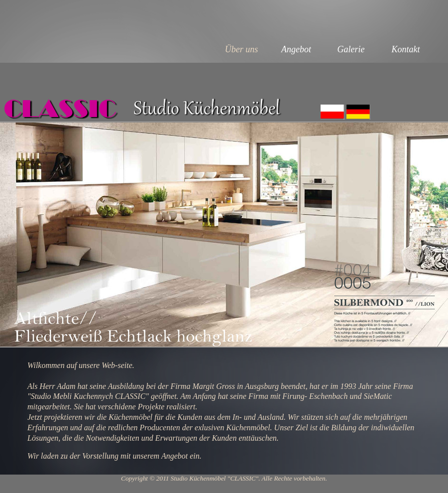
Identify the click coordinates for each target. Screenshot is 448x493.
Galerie (351, 49)
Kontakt (406, 49)
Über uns (242, 49)
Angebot (296, 49)
